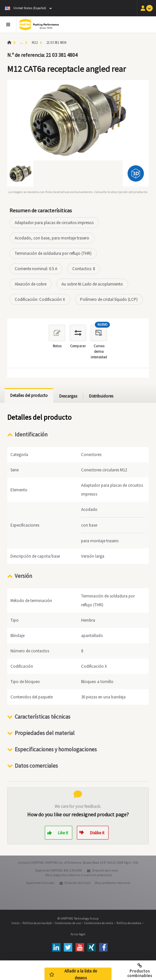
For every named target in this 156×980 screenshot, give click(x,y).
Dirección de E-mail (105, 870)
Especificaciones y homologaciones (56, 749)
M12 (35, 42)
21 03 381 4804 (56, 42)
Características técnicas (43, 717)
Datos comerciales (36, 766)
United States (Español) (26, 8)
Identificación (31, 434)
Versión (23, 576)
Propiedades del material (45, 733)
